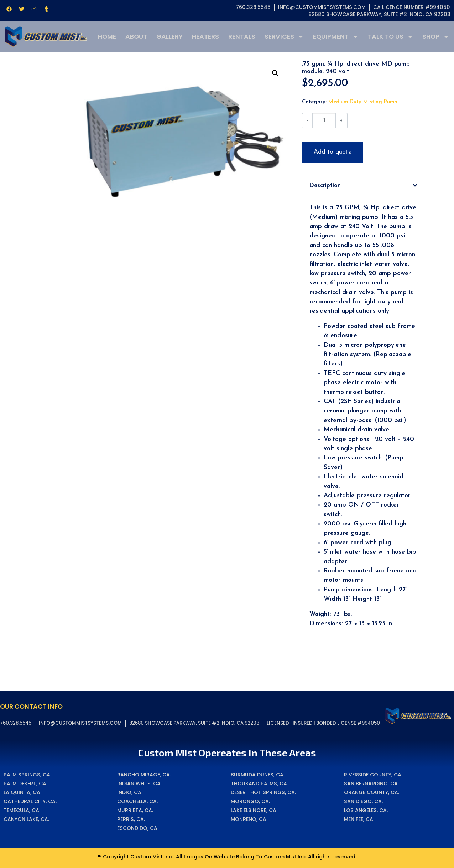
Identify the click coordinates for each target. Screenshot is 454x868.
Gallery (169, 37)
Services (284, 37)
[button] (275, 73)
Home (107, 37)
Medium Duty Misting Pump (363, 102)
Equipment (336, 37)
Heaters (205, 37)
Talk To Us (391, 37)
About (136, 37)
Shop (436, 37)
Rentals (242, 37)
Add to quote (333, 152)
